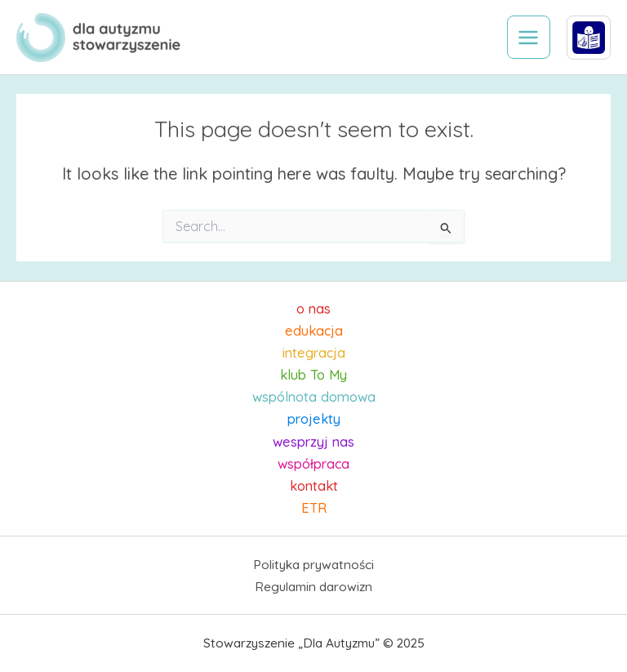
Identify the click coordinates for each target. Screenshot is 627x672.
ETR (314, 508)
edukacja (314, 331)
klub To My (313, 375)
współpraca (313, 464)
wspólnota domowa (314, 397)
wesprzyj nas (313, 442)
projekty (314, 419)
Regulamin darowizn (313, 586)
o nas (313, 309)
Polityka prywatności (313, 564)
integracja (314, 353)
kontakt (314, 486)
